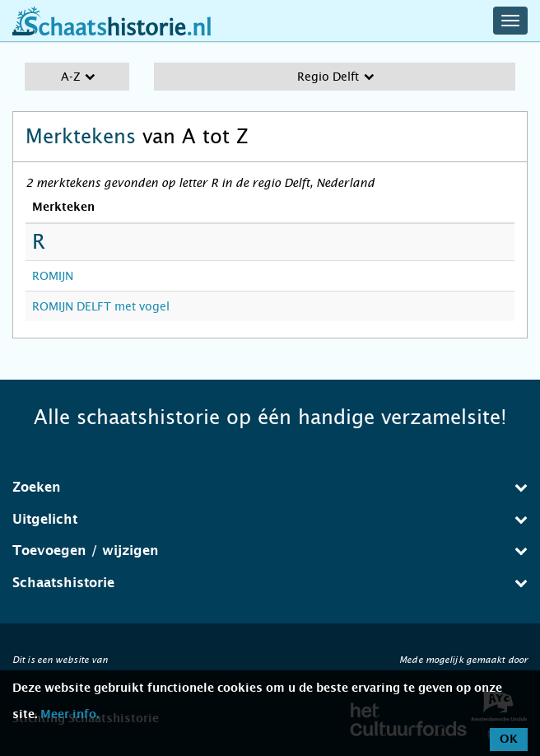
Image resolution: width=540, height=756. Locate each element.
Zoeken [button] (270, 487)
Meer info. (70, 715)
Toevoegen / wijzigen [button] (270, 551)
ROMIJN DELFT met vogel (101, 306)
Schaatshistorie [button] (270, 583)
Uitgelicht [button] (270, 519)
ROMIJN (53, 276)
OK (509, 740)
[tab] (270, 488)
